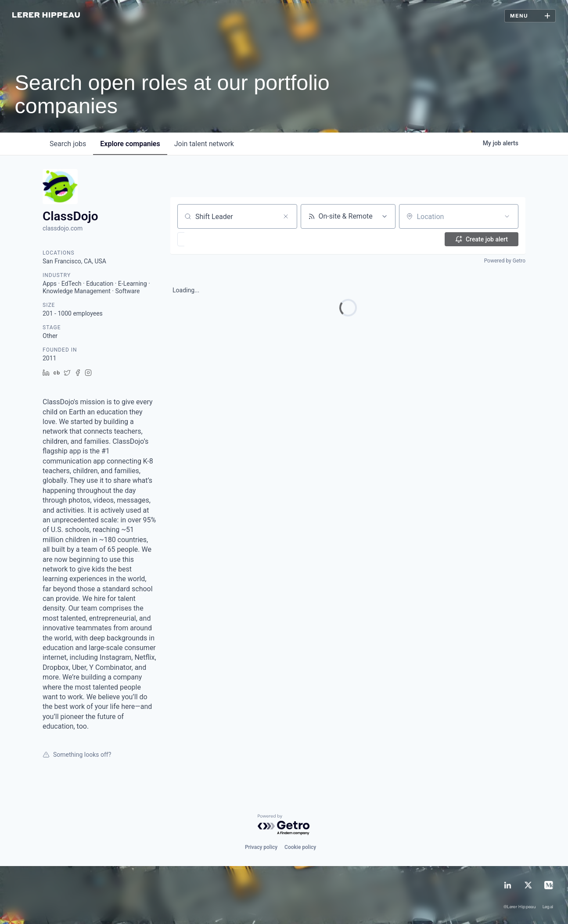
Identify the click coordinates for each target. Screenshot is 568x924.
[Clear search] (286, 216)
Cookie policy (300, 847)
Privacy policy (261, 847)
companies (130, 144)
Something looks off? (77, 755)
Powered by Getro (505, 261)
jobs (68, 144)
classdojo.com (63, 228)
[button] (207, 239)
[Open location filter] (507, 216)
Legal (548, 907)
